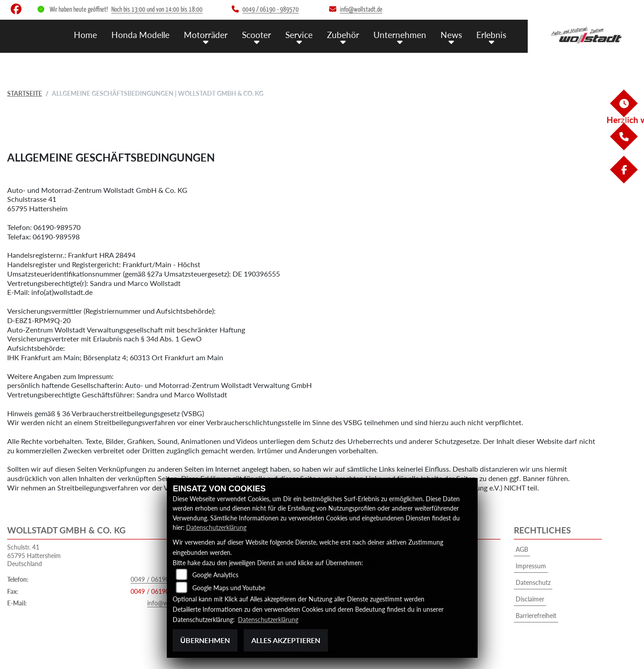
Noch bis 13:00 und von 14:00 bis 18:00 (157, 10)
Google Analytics (215, 575)
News (451, 35)
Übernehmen (205, 640)
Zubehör (343, 35)
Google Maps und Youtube (229, 588)
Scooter (256, 35)
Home (85, 35)
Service (299, 35)
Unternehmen (400, 35)
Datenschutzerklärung (216, 527)
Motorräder (206, 35)
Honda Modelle (140, 35)
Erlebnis (491, 35)
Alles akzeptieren (286, 640)
